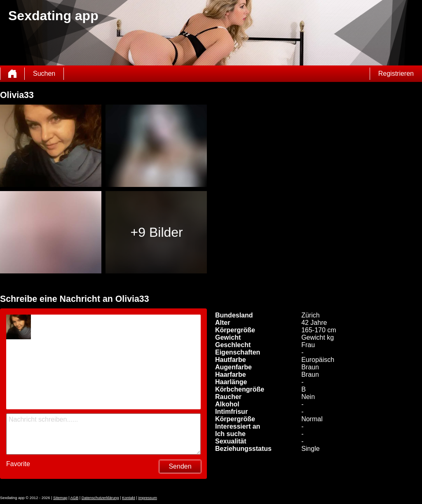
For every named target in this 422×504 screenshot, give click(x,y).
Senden (180, 466)
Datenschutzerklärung (100, 498)
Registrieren (396, 73)
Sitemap (60, 498)
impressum (148, 498)
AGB (74, 498)
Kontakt (129, 498)
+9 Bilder (157, 232)
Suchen (44, 73)
